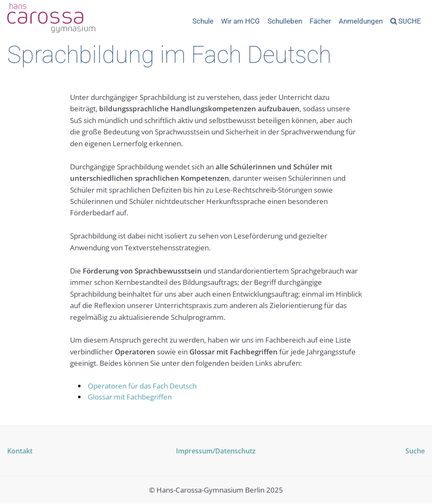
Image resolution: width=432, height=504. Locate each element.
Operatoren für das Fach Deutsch (142, 386)
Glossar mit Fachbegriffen (130, 397)
